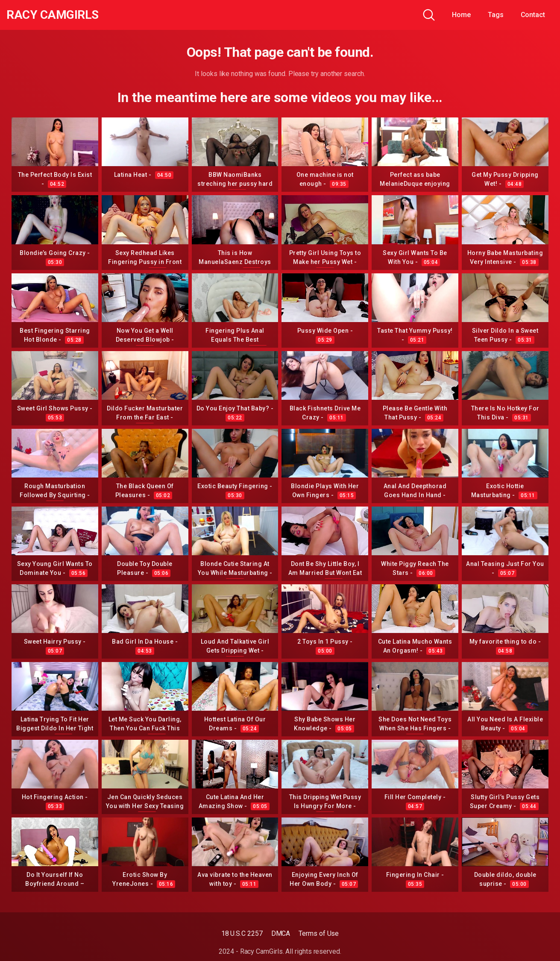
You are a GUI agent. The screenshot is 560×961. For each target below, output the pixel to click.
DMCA (281, 933)
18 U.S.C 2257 (242, 933)
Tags (496, 15)
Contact (533, 15)
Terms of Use (319, 933)
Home (461, 15)
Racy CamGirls (53, 15)
